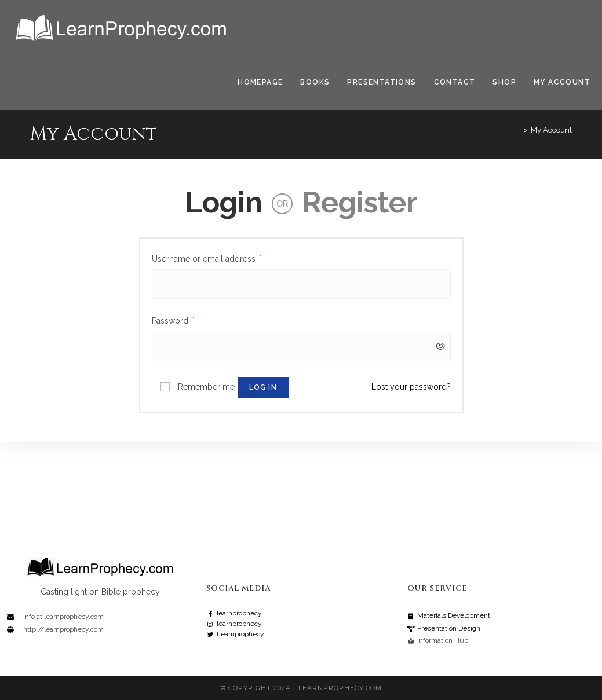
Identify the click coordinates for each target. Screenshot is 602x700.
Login (224, 202)
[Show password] (438, 347)
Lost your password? (411, 387)
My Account (551, 130)
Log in (263, 387)
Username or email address (207, 258)
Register (360, 202)
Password (173, 320)
